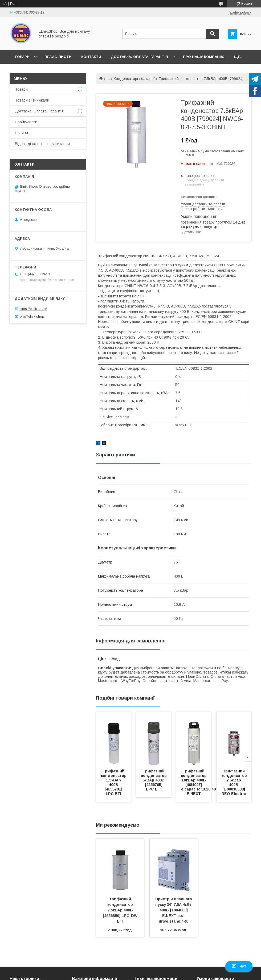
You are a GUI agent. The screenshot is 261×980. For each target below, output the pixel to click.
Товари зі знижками (32, 100)
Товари (22, 57)
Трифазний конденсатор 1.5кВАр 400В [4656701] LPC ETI (114, 782)
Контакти (91, 57)
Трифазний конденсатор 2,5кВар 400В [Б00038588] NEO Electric (235, 782)
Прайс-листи (58, 57)
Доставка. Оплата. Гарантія (139, 57)
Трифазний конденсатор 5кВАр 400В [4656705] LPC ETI (154, 780)
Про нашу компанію (204, 57)
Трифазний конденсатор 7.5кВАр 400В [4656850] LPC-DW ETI (121, 910)
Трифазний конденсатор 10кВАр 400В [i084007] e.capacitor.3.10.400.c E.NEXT (202, 782)
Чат (239, 966)
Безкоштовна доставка (199, 197)
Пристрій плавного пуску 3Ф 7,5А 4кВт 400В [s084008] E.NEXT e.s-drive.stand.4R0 (174, 910)
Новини (21, 133)
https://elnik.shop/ (33, 309)
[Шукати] (213, 34)
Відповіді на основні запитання (42, 144)
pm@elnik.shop (32, 316)
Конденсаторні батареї (134, 79)
